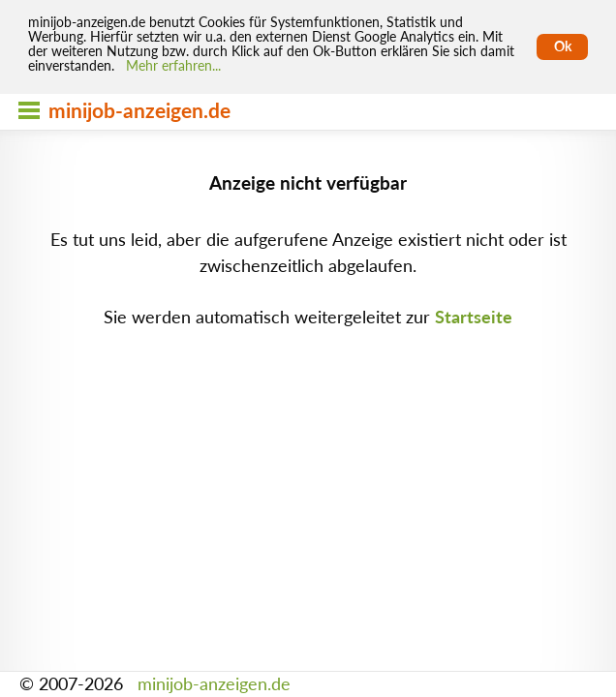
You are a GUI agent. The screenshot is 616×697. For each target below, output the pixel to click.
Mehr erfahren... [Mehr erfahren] (173, 66)
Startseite (474, 317)
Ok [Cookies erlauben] (563, 46)
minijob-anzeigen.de (214, 684)
